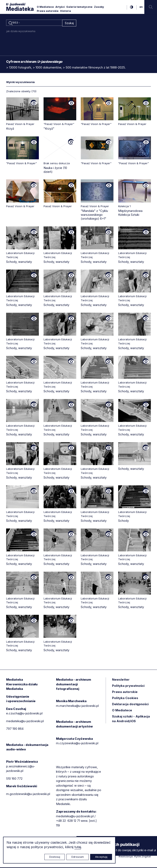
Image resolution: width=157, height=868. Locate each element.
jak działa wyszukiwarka (21, 32)
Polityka (125, 699)
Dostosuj (55, 857)
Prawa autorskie (48, 11)
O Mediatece (45, 7)
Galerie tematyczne (79, 7)
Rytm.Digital (142, 857)
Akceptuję (101, 857)
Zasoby (99, 7)
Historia (66, 11)
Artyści (60, 7)
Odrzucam (77, 857)
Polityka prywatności (128, 686)
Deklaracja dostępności (130, 705)
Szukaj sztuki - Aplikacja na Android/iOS (131, 719)
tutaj (78, 847)
